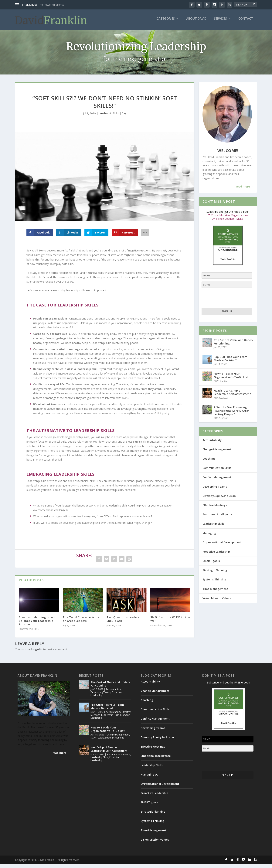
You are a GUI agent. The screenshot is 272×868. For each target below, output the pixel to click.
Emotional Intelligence (217, 518)
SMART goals (211, 565)
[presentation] (225, 302)
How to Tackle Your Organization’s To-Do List (231, 379)
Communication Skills (217, 472)
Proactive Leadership (216, 555)
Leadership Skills (109, 117)
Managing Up (211, 537)
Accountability (212, 444)
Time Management (215, 592)
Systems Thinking (214, 583)
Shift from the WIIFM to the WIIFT (170, 623)
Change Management (217, 453)
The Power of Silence (51, 5)
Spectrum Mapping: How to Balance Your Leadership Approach (38, 624)
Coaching (209, 462)
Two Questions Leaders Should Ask (123, 623)
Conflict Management (217, 481)
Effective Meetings (215, 509)
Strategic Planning (215, 574)
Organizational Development (222, 546)
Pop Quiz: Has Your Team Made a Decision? (231, 362)
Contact (246, 21)
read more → (245, 190)
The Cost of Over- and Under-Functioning (233, 345)
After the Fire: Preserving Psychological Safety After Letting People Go (231, 414)
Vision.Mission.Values (217, 602)
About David (196, 21)
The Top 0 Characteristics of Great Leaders (81, 623)
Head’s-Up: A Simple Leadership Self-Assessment (232, 396)
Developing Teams (215, 490)
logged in (37, 653)
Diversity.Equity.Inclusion (219, 499)
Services (220, 21)
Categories (166, 21)
